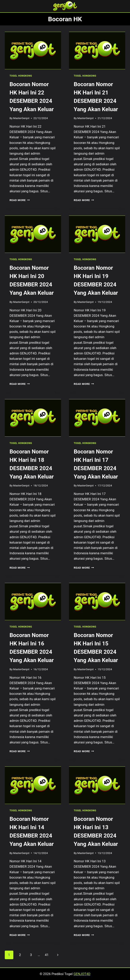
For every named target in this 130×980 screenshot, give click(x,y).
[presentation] (33, 51)
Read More (20, 200)
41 (47, 955)
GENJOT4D (82, 974)
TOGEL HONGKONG (21, 76)
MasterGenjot (21, 118)
